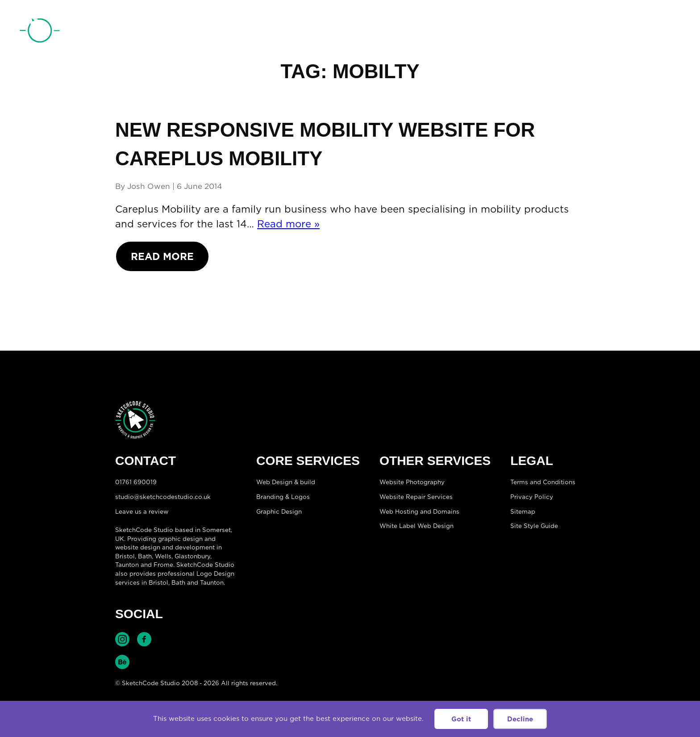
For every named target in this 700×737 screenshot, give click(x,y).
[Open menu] (671, 32)
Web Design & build (286, 482)
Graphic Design (279, 511)
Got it (461, 719)
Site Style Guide (534, 526)
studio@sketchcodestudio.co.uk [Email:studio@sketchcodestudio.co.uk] (163, 497)
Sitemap (523, 511)
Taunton (127, 565)
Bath (145, 556)
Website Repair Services (416, 497)
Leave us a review (142, 511)
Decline (520, 719)
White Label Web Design (417, 526)
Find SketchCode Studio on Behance (122, 662)
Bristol (158, 582)
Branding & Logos (283, 497)
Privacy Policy (532, 497)
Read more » (288, 224)
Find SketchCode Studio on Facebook (144, 639)
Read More (162, 256)
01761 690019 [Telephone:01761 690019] (630, 33)
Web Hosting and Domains (419, 511)
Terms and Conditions (543, 482)
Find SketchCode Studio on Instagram (122, 639)
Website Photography (412, 482)
